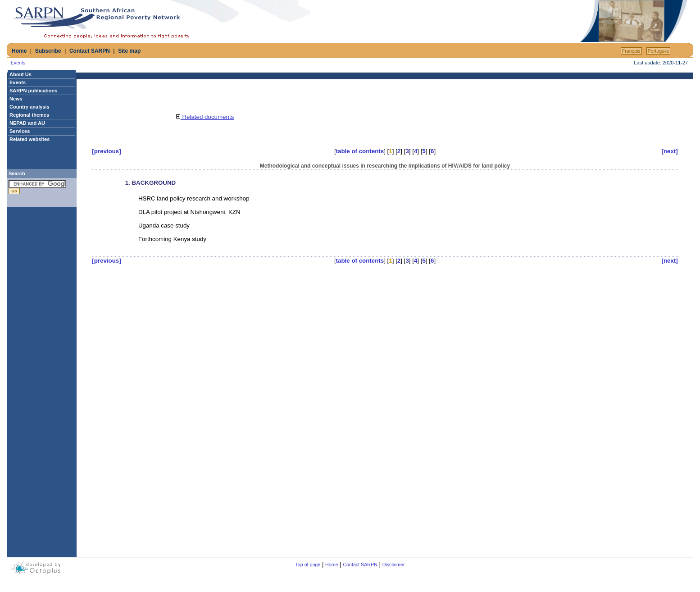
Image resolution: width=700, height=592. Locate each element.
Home (19, 51)
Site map (129, 51)
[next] (669, 151)
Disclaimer (394, 565)
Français (631, 51)
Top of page (308, 565)
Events (18, 63)
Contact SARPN (90, 51)
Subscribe (48, 51)
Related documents (205, 117)
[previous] (106, 151)
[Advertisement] (473, 21)
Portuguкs (658, 51)
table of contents (360, 151)
